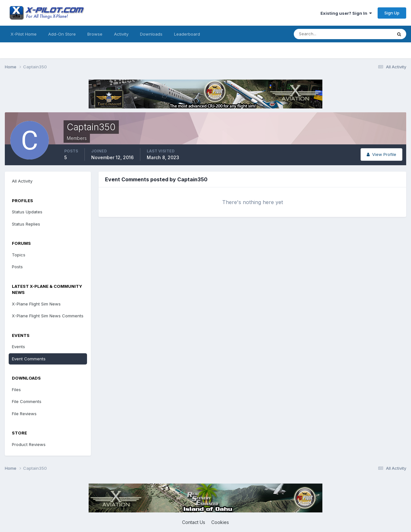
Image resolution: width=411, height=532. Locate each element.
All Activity (22, 181)
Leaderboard (187, 34)
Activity (121, 34)
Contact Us (194, 522)
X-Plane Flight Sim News (36, 304)
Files (16, 390)
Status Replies (26, 224)
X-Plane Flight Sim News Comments (48, 316)
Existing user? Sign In (346, 13)
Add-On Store (62, 34)
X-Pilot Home (24, 34)
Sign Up (392, 13)
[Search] (322, 34)
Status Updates (27, 212)
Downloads (151, 34)
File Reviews (24, 414)
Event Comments (29, 359)
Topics (19, 255)
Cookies (220, 522)
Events (18, 347)
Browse (95, 34)
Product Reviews (29, 444)
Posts (17, 267)
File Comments (27, 401)
